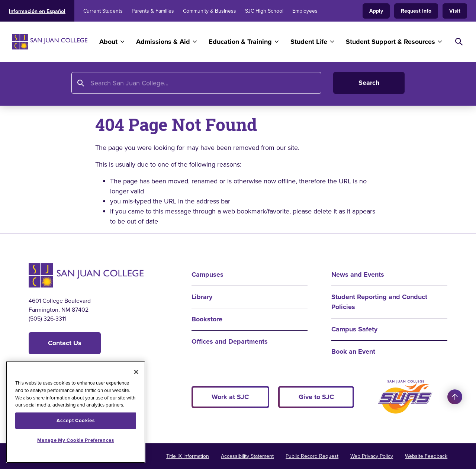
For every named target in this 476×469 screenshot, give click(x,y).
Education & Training (240, 42)
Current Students (103, 11)
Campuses (208, 274)
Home (38, 84)
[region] (76, 412)
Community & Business (210, 11)
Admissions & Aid (163, 42)
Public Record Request (312, 456)
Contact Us (65, 343)
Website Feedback (426, 456)
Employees (305, 11)
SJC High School (264, 11)
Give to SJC (316, 397)
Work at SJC (230, 397)
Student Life (309, 42)
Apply (376, 11)
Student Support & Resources (390, 42)
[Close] (136, 372)
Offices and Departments (230, 341)
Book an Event (353, 351)
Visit (455, 11)
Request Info (416, 11)
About (108, 42)
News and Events (358, 274)
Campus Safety (354, 329)
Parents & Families (153, 11)
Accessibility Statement (247, 456)
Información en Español (37, 11)
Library (202, 297)
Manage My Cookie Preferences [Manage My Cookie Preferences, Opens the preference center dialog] (75, 440)
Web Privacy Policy (372, 456)
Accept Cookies (75, 420)
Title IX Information (188, 456)
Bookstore (207, 319)
